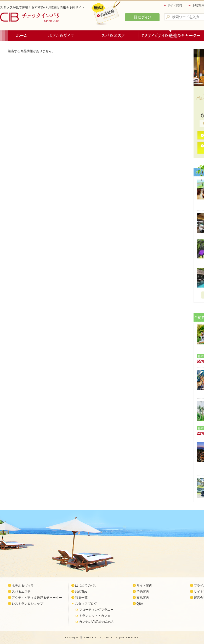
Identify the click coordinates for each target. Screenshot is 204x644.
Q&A (140, 604)
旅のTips (81, 592)
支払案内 (143, 598)
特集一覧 (81, 598)
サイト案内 (173, 5)
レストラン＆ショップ (27, 604)
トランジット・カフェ (95, 616)
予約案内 (143, 592)
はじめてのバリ (86, 586)
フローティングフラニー (96, 610)
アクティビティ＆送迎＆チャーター (171, 36)
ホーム (22, 36)
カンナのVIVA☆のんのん (97, 622)
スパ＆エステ (113, 36)
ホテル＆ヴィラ (61, 36)
